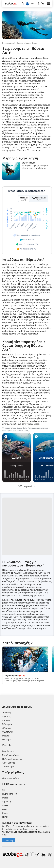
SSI (4, 790)
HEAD (5, 817)
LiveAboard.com (10, 794)
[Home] (11, 4)
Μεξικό (6, 736)
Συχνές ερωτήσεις (11, 755)
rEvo (4, 809)
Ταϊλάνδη (7, 713)
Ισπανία (6, 720)
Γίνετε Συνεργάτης (11, 778)
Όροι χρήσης (9, 763)
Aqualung (7, 801)
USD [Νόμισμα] (33, 4)
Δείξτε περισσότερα (27, 486)
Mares (5, 798)
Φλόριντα (7, 728)
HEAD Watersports (14, 784)
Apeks (5, 805)
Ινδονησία (7, 724)
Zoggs (5, 813)
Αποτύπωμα (8, 767)
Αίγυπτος (7, 716)
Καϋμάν (20, 43)
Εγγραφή (9, 840)
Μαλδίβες (7, 740)
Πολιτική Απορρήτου (12, 759)
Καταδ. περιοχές (17, 643)
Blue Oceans (8, 751)
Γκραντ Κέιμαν (31, 43)
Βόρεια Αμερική (9, 43)
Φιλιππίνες (7, 732)
